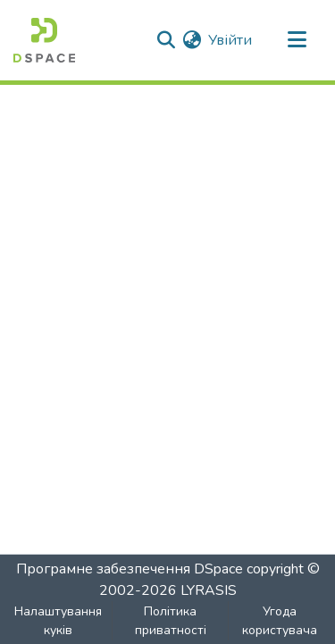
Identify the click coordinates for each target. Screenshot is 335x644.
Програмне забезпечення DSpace (130, 569)
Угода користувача (280, 621)
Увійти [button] (231, 40)
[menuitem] (192, 40)
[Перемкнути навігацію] (297, 40)
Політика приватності (171, 621)
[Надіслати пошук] (166, 40)
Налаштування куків (58, 621)
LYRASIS (209, 590)
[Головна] (44, 40)
